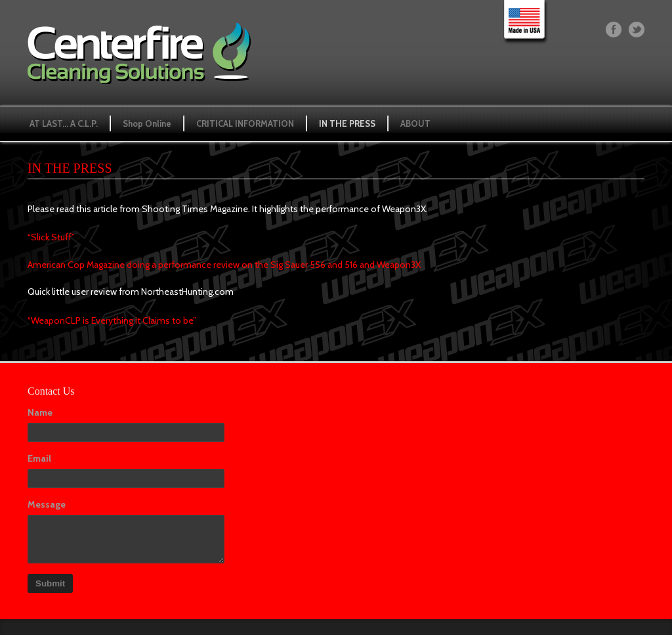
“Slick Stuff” (51, 237)
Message (47, 504)
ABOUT (415, 123)
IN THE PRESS (347, 123)
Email (39, 458)
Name (40, 412)
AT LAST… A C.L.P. (64, 123)
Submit (50, 583)
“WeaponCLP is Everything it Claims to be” (112, 320)
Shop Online (147, 123)
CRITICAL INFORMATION (245, 123)
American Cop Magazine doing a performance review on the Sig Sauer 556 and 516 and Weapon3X (224, 265)
